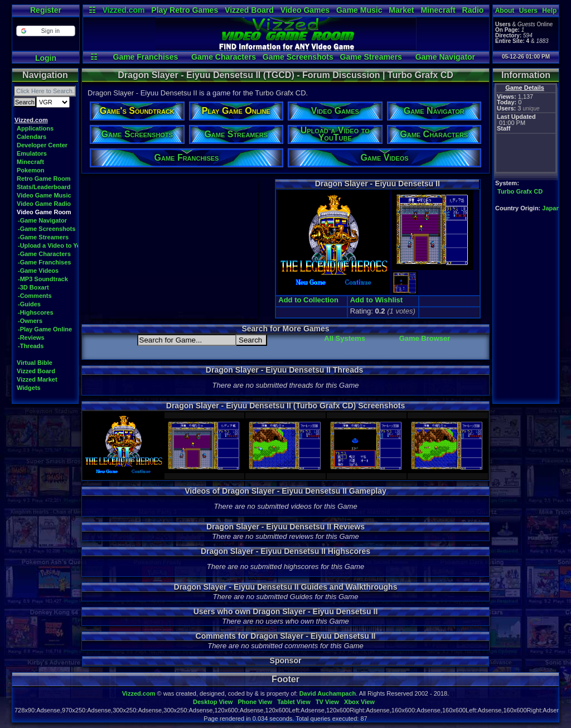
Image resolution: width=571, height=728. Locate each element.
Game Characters (224, 57)
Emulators (32, 153)
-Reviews (31, 338)
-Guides (29, 304)
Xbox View (359, 702)
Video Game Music (44, 195)
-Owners (30, 321)
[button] (45, 31)
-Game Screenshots (47, 229)
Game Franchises (146, 57)
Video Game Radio (44, 204)
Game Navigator (445, 57)
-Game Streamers (43, 237)
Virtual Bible (35, 363)
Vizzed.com (123, 10)
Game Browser (425, 338)
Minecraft (438, 10)
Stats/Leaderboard (44, 187)
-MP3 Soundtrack (43, 279)
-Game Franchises (44, 262)
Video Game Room (44, 212)
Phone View (255, 702)
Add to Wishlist (377, 300)
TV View (327, 702)
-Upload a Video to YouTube (58, 245)
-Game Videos (38, 271)
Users (528, 11)
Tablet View (294, 702)
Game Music (359, 10)
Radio (473, 10)
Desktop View (213, 702)
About (505, 11)
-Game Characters (44, 254)
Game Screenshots (298, 57)
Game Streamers (371, 57)
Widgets (29, 388)
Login (46, 58)
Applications (35, 128)
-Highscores (36, 312)
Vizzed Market (37, 379)
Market (401, 10)
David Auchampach (328, 693)
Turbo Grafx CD (520, 191)
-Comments (35, 296)
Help (549, 11)
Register (46, 10)
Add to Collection (308, 300)
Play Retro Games (185, 10)
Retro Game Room (44, 179)
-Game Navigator (42, 220)
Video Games (305, 10)
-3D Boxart (33, 287)
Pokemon (31, 170)
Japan (551, 208)
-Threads (31, 346)
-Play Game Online (45, 329)
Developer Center (42, 145)
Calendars (32, 137)
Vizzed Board (249, 10)
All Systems (345, 338)
